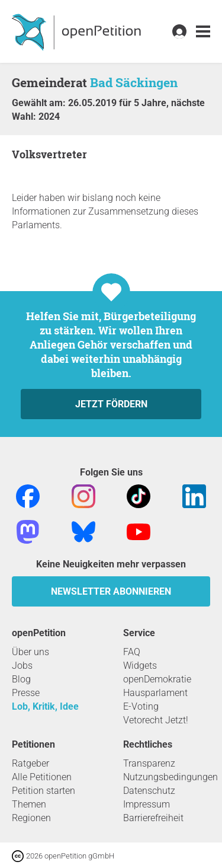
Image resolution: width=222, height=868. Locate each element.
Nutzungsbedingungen (170, 777)
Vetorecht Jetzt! (156, 720)
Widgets (140, 666)
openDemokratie (157, 679)
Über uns (30, 652)
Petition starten (44, 791)
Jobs (22, 666)
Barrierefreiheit (153, 818)
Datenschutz (149, 791)
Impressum (147, 804)
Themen (29, 804)
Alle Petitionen (42, 777)
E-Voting (141, 706)
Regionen (31, 818)
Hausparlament (155, 693)
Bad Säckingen (134, 82)
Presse (26, 693)
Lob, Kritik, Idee (45, 706)
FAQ (132, 652)
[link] (203, 32)
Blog (21, 679)
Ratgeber (30, 763)
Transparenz (149, 763)
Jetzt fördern (111, 404)
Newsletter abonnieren (111, 591)
